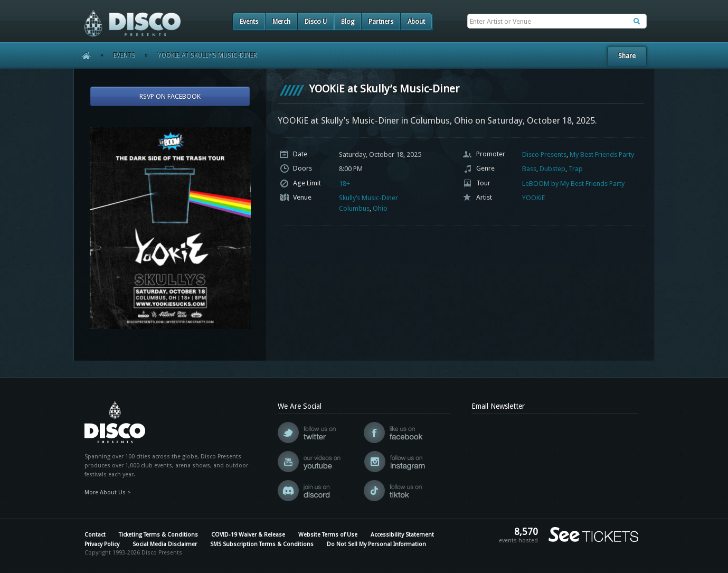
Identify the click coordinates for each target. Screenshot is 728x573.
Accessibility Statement (402, 535)
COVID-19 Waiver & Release (248, 535)
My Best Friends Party (602, 154)
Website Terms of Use (328, 535)
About (416, 22)
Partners (381, 22)
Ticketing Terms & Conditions (158, 535)
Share (627, 56)
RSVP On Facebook (170, 96)
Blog (348, 22)
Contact (95, 535)
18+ (344, 184)
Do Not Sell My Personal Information (376, 544)
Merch (281, 22)
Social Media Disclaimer (165, 544)
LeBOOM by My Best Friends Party (573, 184)
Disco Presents (544, 154)
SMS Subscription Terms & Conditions (262, 544)
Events (249, 22)
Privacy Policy (102, 544)
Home (83, 55)
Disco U (316, 22)
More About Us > (108, 492)
